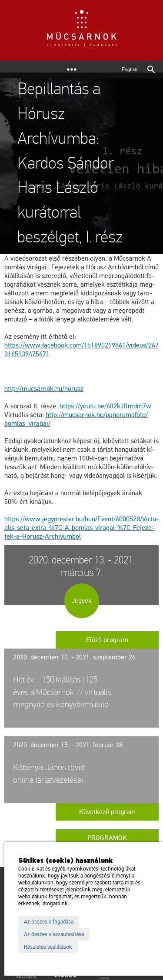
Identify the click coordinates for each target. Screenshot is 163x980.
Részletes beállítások (48, 947)
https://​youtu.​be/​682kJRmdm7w (105, 406)
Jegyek (82, 601)
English (130, 70)
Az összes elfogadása (49, 922)
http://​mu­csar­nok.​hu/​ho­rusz (44, 389)
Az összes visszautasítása (54, 934)
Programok (107, 838)
